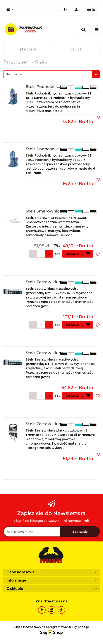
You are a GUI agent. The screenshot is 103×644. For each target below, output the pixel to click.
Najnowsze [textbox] (14, 74)
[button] (92, 10)
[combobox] (51, 74)
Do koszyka (78, 254)
